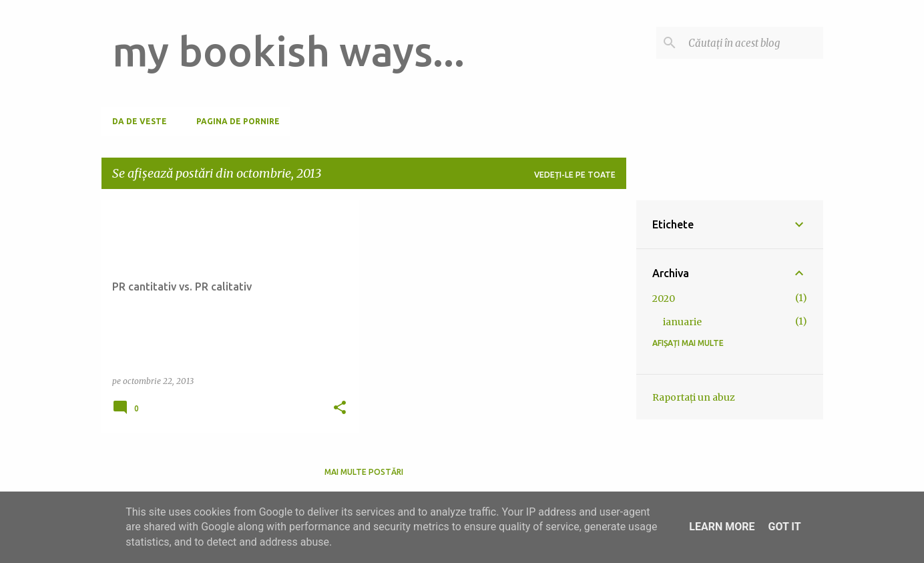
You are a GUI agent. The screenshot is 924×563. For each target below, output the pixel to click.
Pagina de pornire (238, 121)
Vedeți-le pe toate (575, 175)
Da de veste (140, 121)
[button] (340, 408)
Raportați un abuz (694, 397)
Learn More (722, 527)
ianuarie (682, 322)
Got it (784, 527)
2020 (664, 299)
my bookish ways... (288, 51)
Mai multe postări (364, 472)
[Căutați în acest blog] (753, 43)
